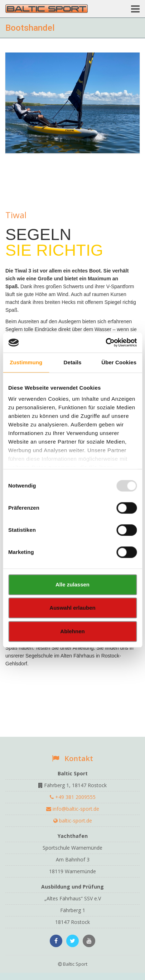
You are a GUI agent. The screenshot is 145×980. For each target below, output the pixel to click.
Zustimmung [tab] (26, 362)
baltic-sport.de (73, 821)
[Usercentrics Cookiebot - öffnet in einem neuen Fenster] (105, 342)
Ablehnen (72, 631)
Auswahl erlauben (72, 608)
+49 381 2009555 (73, 797)
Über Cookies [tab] (119, 362)
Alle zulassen (72, 584)
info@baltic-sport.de (73, 809)
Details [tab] (73, 362)
